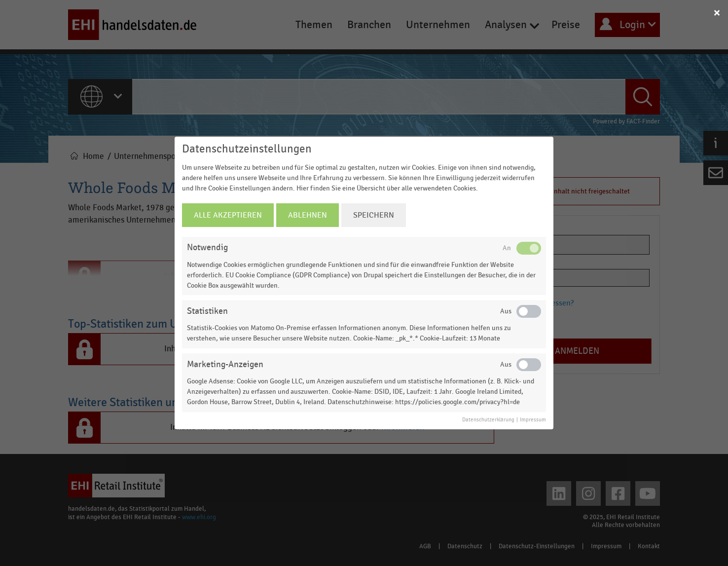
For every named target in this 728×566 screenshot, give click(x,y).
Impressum (533, 420)
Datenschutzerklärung (488, 420)
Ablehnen (308, 215)
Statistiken (207, 311)
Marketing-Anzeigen (225, 364)
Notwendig (207, 247)
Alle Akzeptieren (228, 215)
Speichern (374, 215)
